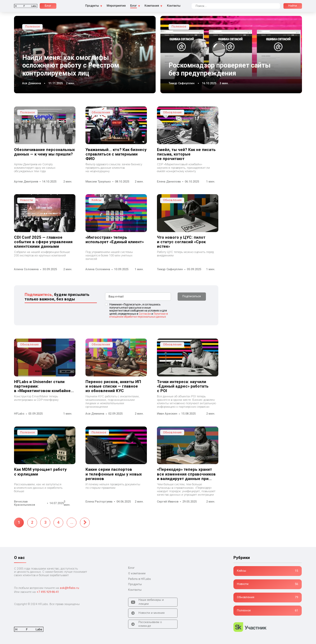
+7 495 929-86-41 (48, 592)
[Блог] (48, 6)
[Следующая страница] (85, 523)
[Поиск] (293, 6)
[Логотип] (26, 6)
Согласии (145, 314)
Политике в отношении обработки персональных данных (139, 315)
